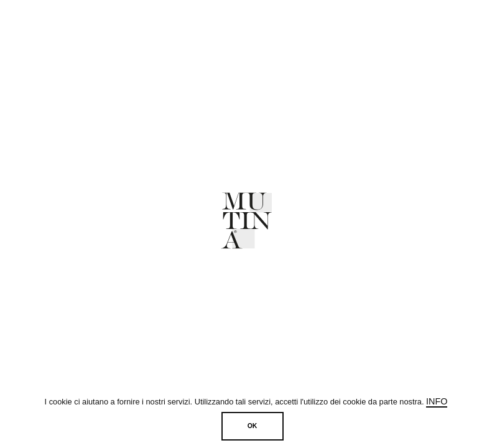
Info (437, 401)
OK (253, 426)
